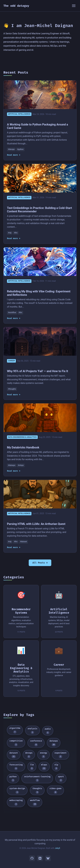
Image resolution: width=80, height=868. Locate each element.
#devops (11, 149)
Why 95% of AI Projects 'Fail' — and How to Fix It (37, 371)
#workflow (12, 313)
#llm (16, 233)
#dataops (12, 465)
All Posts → (40, 563)
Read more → (14, 155)
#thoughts (12, 389)
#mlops (21, 465)
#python (20, 149)
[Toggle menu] (74, 6)
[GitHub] (32, 858)
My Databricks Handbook (23, 447)
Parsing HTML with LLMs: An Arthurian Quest (36, 524)
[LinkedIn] (40, 858)
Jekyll (57, 848)
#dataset (23, 542)
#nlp (10, 233)
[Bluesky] (48, 858)
